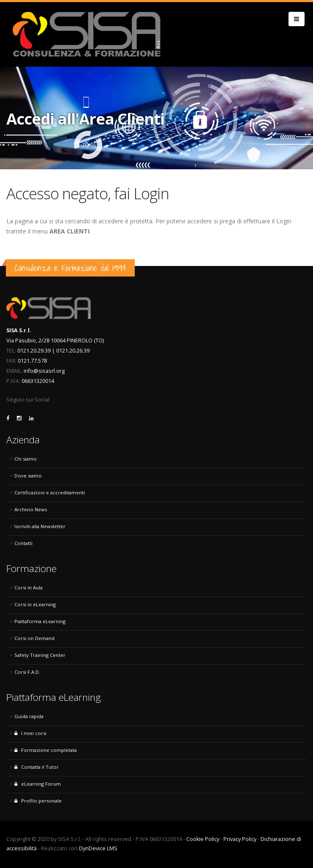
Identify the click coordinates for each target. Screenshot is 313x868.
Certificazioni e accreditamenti (50, 492)
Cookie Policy (203, 839)
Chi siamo (26, 459)
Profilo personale (38, 801)
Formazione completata (46, 750)
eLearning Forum (38, 784)
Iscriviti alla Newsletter (40, 526)
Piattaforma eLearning (40, 621)
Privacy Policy (240, 839)
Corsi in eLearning (35, 604)
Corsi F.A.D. (27, 672)
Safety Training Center (40, 655)
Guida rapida (29, 716)
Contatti (23, 543)
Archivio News (31, 509)
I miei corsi (30, 733)
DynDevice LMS (98, 848)
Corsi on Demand (34, 638)
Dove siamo (28, 476)
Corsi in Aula (29, 587)
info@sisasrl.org (44, 371)
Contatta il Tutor (37, 767)
